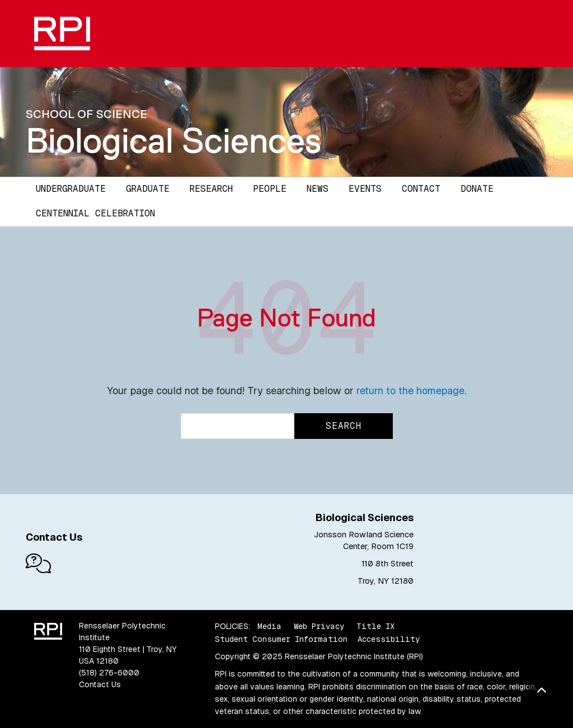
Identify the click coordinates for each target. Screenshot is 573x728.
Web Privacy (319, 626)
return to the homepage (410, 391)
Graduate (148, 189)
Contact (421, 189)
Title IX (375, 626)
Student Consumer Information (281, 639)
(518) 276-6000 (109, 673)
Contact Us (100, 684)
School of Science (86, 114)
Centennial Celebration (95, 213)
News (318, 189)
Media (269, 626)
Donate (477, 189)
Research (211, 189)
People (270, 189)
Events (365, 189)
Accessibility (389, 639)
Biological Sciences (173, 140)
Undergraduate (71, 189)
